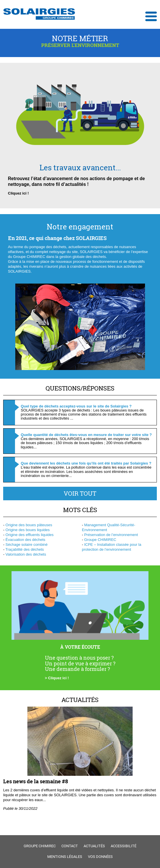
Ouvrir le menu (151, 16)
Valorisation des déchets (26, 554)
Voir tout (80, 493)
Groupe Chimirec (40, 846)
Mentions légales (65, 857)
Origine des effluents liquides (30, 535)
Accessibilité (124, 846)
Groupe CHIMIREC (100, 540)
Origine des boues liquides (28, 530)
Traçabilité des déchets (25, 549)
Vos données (100, 857)
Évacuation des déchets (25, 540)
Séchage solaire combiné (27, 545)
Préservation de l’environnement (111, 535)
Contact (70, 846)
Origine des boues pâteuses (29, 525)
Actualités (80, 700)
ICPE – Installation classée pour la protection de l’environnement (112, 547)
